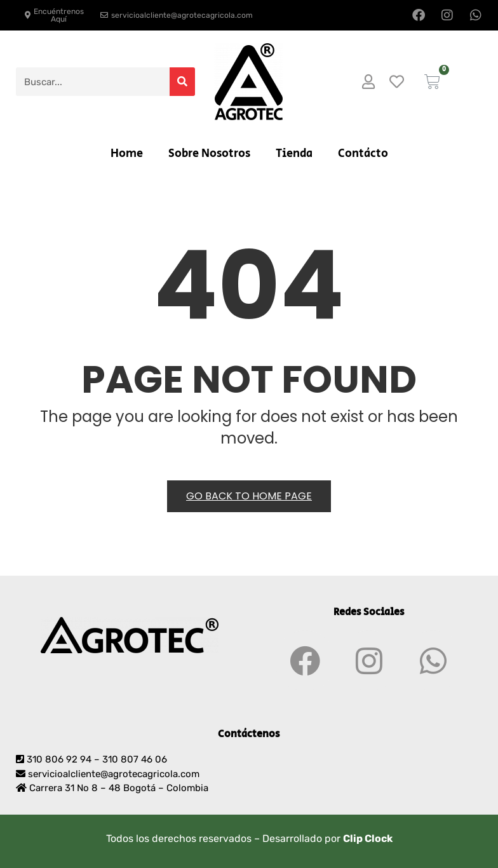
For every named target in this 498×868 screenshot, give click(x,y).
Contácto (363, 154)
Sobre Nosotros (209, 154)
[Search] (182, 82)
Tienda (294, 154)
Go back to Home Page (249, 496)
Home (127, 154)
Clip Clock (368, 838)
